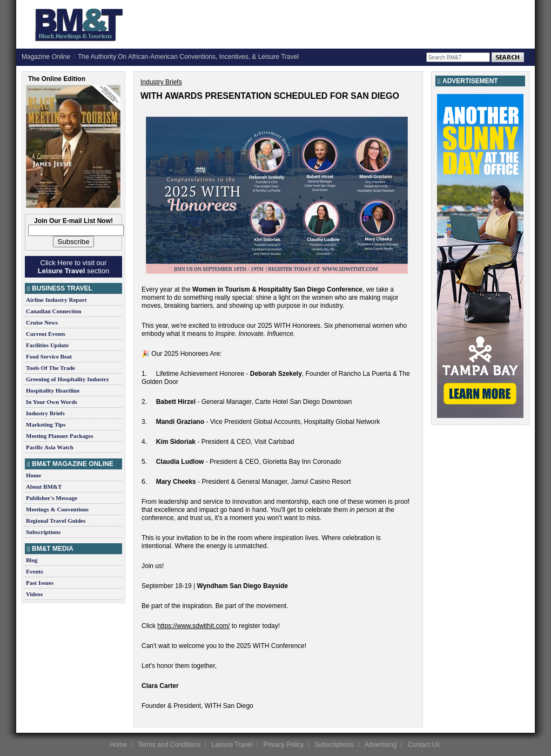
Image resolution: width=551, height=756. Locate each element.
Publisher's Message (52, 498)
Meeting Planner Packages (59, 436)
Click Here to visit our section (73, 267)
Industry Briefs (45, 413)
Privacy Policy (283, 745)
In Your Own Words (52, 402)
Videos (34, 594)
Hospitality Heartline (53, 390)
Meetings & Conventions (57, 509)
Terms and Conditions (169, 745)
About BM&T (44, 487)
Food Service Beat (49, 356)
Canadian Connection (53, 311)
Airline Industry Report (56, 300)
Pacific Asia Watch (50, 447)
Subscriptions (43, 532)
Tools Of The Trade (51, 368)
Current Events (46, 334)
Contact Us (424, 745)
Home (33, 475)
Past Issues (40, 583)
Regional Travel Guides (56, 521)
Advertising (381, 745)
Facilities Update (47, 345)
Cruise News (42, 322)
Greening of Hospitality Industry (68, 379)
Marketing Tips (46, 424)
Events (35, 571)
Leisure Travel (232, 745)
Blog (32, 560)
